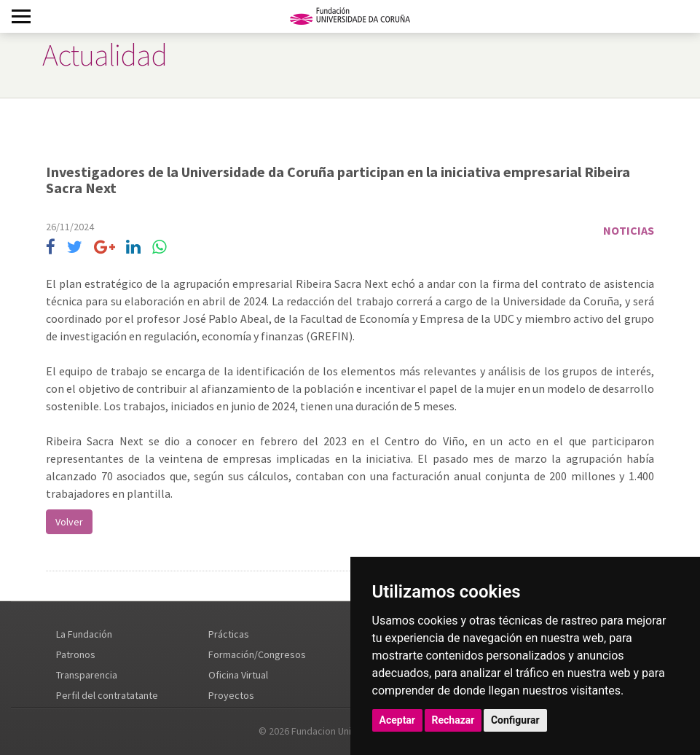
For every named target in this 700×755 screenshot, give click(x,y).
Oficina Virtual (238, 675)
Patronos (76, 654)
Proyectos (231, 695)
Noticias (629, 230)
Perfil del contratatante (107, 695)
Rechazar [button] (453, 720)
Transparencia (87, 675)
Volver (69, 522)
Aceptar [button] (398, 720)
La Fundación (84, 634)
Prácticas (229, 634)
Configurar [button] (515, 720)
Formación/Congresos (257, 654)
